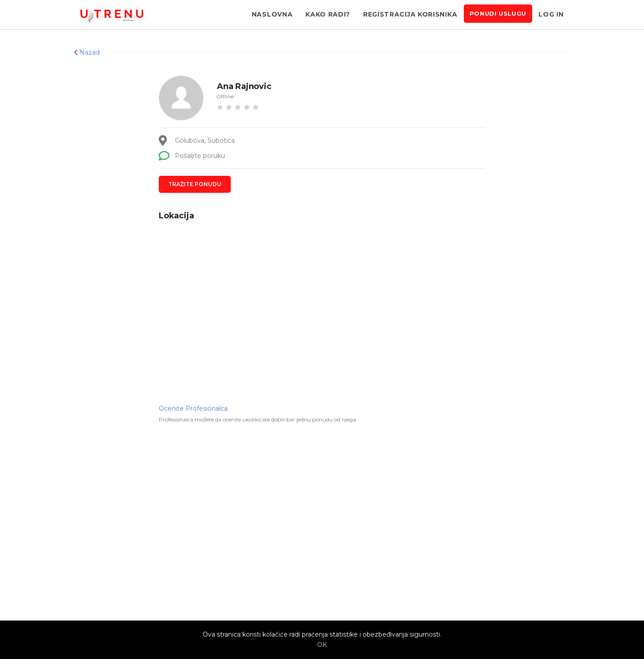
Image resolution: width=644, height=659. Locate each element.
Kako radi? (328, 14)
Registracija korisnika (410, 14)
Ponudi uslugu (498, 14)
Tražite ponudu (195, 184)
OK (322, 645)
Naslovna (272, 14)
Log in (551, 14)
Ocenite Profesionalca (193, 408)
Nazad (87, 52)
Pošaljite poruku (192, 156)
